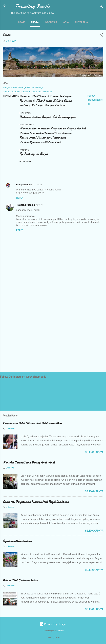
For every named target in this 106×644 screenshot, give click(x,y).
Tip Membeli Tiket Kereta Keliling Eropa (46, 101)
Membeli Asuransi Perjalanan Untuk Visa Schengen (28, 92)
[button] (101, 35)
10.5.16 (39, 185)
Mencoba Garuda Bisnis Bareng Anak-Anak (29, 463)
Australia (81, 22)
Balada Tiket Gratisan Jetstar (20, 580)
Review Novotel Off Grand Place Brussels (46, 133)
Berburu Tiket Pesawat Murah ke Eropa (45, 96)
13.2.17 (40, 205)
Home (22, 22)
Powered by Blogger (53, 624)
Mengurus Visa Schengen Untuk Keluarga (23, 87)
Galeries (60, 631)
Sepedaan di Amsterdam (17, 541)
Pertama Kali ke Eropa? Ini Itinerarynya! (48, 117)
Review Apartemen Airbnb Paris (40, 142)
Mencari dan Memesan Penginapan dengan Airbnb (53, 128)
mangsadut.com (25, 185)
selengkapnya (94, 452)
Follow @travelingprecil (95, 100)
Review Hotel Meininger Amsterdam (43, 137)
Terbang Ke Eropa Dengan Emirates (43, 105)
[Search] (101, 7)
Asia (66, 22)
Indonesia (51, 22)
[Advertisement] (53, 343)
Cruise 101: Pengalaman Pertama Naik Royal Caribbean (36, 502)
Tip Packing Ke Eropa (34, 154)
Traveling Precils (32, 6)
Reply (19, 198)
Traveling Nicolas (25, 205)
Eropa (35, 22)
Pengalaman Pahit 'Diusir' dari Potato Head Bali (32, 423)
